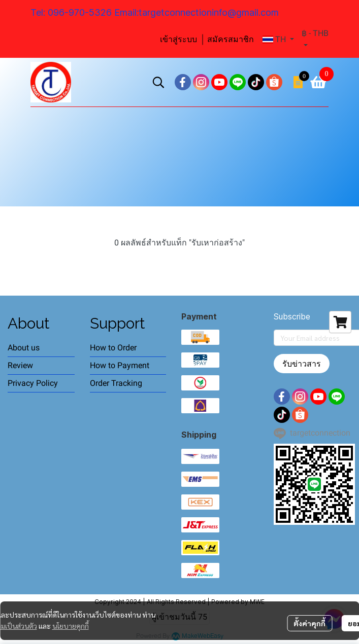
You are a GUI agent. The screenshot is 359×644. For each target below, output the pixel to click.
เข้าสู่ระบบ (178, 39)
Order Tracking (116, 383)
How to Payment (120, 365)
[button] (278, 40)
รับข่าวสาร (302, 364)
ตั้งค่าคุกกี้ (309, 623)
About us (24, 348)
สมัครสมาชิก (231, 39)
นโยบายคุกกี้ (71, 626)
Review (20, 365)
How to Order (113, 348)
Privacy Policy (33, 383)
